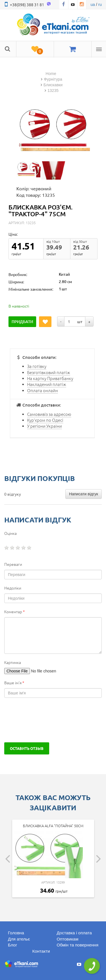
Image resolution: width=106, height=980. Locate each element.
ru (100, 5)
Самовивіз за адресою (49, 414)
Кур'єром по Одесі (45, 420)
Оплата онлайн (43, 390)
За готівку (37, 366)
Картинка (13, 662)
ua (93, 5)
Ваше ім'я (14, 683)
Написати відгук (84, 494)
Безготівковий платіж (49, 372)
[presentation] (47, 720)
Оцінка (10, 533)
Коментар (15, 612)
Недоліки (13, 588)
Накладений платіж (47, 384)
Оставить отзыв (27, 748)
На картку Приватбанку (50, 378)
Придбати (22, 322)
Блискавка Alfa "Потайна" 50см (53, 826)
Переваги (13, 564)
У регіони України (45, 426)
